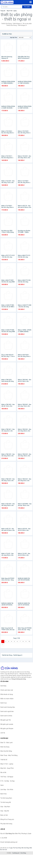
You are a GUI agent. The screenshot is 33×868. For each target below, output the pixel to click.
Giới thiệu (3, 686)
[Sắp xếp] (24, 37)
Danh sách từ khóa (6, 716)
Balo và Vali (4, 815)
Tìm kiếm (27, 7)
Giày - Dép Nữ (5, 811)
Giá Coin (5, 850)
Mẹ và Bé (3, 772)
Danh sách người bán (7, 711)
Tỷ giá (11, 848)
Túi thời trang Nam (6, 798)
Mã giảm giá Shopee (7, 729)
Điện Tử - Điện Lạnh (7, 743)
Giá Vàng (26, 848)
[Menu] (31, 2)
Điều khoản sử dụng (7, 694)
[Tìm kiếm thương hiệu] (12, 7)
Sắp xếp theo (14, 37)
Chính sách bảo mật (7, 690)
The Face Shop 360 (18, 848)
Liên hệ (3, 733)
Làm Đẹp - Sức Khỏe (7, 790)
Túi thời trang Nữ (6, 802)
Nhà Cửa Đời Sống (6, 751)
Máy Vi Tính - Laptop (12, 11)
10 (29, 641)
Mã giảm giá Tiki (6, 720)
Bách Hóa (3, 794)
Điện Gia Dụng (5, 747)
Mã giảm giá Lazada (7, 724)
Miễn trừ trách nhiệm (7, 699)
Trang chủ (3, 11)
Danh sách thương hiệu (8, 707)
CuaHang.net (16, 853)
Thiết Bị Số (4, 760)
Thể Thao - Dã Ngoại (7, 777)
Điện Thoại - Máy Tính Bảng (9, 755)
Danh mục (4, 703)
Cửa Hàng (23, 853)
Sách (2, 785)
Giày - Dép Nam (5, 807)
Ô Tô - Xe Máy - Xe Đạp (7, 781)
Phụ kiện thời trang (6, 824)
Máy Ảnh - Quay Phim (7, 768)
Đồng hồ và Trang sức (7, 819)
